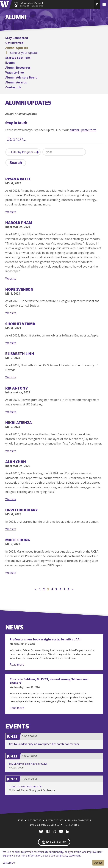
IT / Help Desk (71, 825)
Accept (98, 863)
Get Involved (14, 43)
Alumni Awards (16, 82)
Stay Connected (17, 38)
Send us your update (24, 53)
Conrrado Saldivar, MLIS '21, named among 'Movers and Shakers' (49, 681)
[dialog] (54, 858)
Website (11, 212)
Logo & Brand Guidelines (45, 825)
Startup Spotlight (18, 58)
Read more (17, 664)
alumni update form (83, 130)
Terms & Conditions (79, 820)
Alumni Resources (18, 68)
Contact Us (13, 87)
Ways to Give (15, 72)
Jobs (21, 820)
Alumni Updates (17, 48)
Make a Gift (54, 842)
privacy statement (70, 856)
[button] (97, 4)
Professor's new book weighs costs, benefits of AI (45, 639)
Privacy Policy (55, 820)
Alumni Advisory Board (21, 77)
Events (10, 63)
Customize (9, 863)
